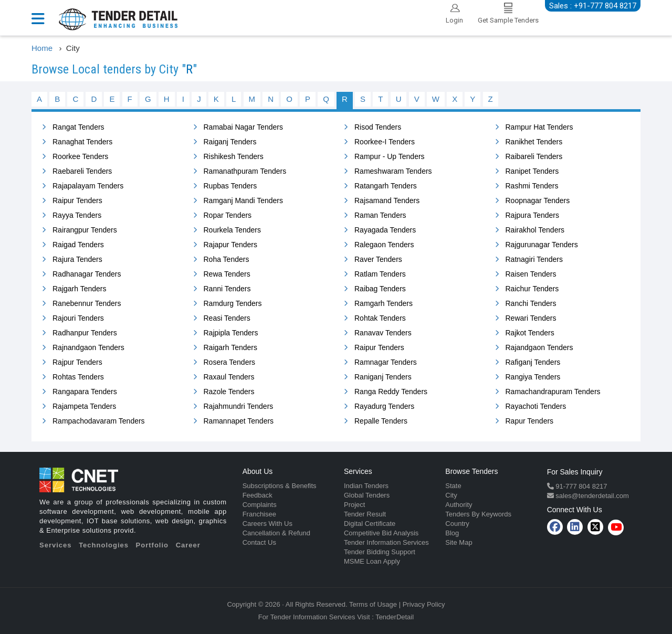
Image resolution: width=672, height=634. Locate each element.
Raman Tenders (380, 215)
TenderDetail (395, 617)
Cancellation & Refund (276, 533)
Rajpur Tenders (77, 362)
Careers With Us (267, 524)
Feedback (258, 495)
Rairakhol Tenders (535, 230)
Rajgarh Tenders (79, 289)
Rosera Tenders (230, 362)
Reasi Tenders (227, 318)
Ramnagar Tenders (386, 362)
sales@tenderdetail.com (591, 496)
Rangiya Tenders (533, 377)
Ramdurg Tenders (233, 303)
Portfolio (152, 545)
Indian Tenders (366, 486)
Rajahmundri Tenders (239, 406)
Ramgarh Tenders (384, 303)
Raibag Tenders (380, 289)
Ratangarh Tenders (386, 186)
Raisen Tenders (531, 274)
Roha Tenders (227, 259)
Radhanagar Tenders (87, 274)
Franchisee (259, 514)
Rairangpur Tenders (85, 230)
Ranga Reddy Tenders (391, 392)
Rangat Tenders (78, 127)
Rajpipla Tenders (231, 333)
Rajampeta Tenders (84, 406)
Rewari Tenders (531, 318)
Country (457, 524)
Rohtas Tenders (78, 377)
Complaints (260, 505)
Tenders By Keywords (478, 514)
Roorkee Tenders (80, 156)
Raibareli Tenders (534, 156)
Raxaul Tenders (229, 377)
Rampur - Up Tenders (390, 156)
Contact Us (259, 542)
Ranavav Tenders (383, 333)
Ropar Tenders (228, 215)
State (453, 486)
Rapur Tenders (530, 421)
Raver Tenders (378, 259)
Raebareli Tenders (82, 171)
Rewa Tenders (227, 274)
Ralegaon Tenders (384, 245)
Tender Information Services (386, 542)
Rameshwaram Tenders (393, 171)
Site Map (459, 542)
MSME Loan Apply (372, 561)
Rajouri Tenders (78, 318)
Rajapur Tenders (230, 245)
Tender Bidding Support (380, 552)
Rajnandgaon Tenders (88, 347)
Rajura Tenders (77, 259)
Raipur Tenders (77, 200)
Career (188, 545)
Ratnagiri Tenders (534, 259)
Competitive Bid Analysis (381, 533)
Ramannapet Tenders (239, 421)
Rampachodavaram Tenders (99, 421)
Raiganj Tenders (230, 142)
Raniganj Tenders (383, 377)
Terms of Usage (373, 604)
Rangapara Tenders (85, 392)
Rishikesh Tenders (234, 156)
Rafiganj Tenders (533, 362)
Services (56, 545)
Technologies (104, 545)
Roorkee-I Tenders (385, 142)
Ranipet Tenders (532, 171)
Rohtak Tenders (380, 318)
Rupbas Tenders (230, 186)
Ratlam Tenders (380, 274)
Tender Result (365, 514)
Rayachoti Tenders (536, 406)
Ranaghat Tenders (82, 142)
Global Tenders (367, 495)
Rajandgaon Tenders (539, 347)
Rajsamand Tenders (387, 200)
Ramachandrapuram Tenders (553, 392)
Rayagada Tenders (385, 230)
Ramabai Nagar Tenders (244, 127)
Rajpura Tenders (532, 215)
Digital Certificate (370, 524)
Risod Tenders (378, 127)
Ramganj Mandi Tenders (244, 200)
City (451, 495)
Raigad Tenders (78, 245)
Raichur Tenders (532, 289)
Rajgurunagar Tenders (542, 245)
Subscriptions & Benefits (280, 486)
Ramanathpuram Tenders (245, 171)
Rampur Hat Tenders (539, 127)
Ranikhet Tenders (534, 142)
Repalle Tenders (381, 421)
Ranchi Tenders (531, 303)
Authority (459, 505)
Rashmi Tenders (532, 186)
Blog (452, 533)
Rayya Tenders (77, 215)
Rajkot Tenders (530, 333)
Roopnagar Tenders (538, 200)
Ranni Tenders (227, 289)
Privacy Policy (424, 604)
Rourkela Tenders (232, 230)
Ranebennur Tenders (87, 303)
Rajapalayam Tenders (88, 186)
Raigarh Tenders (230, 347)
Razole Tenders (229, 392)
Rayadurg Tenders (384, 406)
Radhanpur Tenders (85, 333)
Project (354, 505)
